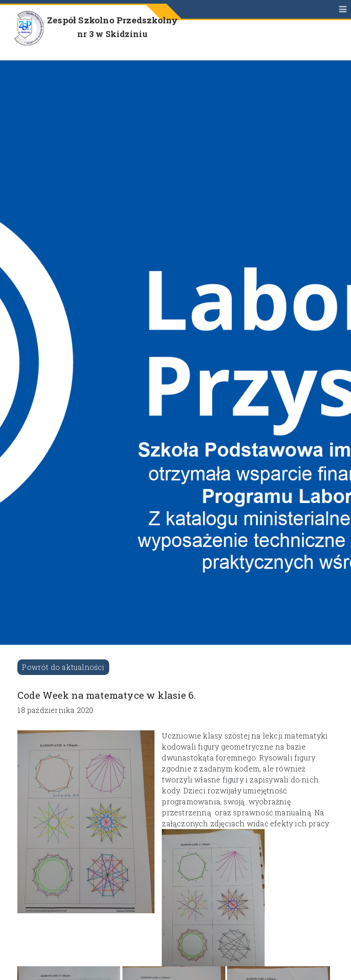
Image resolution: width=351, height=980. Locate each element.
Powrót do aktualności (63, 667)
